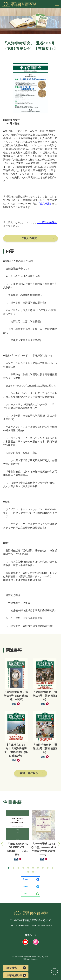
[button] (9, 868)
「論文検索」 (45, 204)
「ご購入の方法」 (47, 222)
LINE (25, 894)
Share (25, 879)
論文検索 (16, 968)
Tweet (25, 886)
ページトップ (54, 972)
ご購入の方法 (29, 238)
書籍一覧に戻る (29, 773)
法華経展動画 (16, 975)
